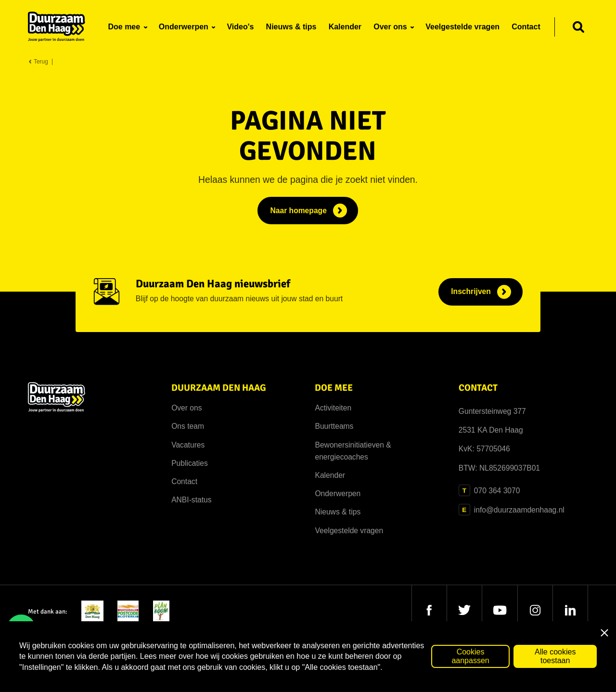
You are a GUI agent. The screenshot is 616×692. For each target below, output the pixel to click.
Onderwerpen (338, 493)
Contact (184, 481)
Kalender (330, 475)
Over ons (186, 408)
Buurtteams (334, 426)
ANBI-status (191, 500)
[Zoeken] (578, 27)
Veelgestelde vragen (349, 531)
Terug (38, 62)
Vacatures (188, 445)
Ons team (188, 426)
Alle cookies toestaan (555, 656)
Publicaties (190, 463)
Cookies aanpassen (470, 656)
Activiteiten (333, 408)
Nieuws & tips (338, 512)
